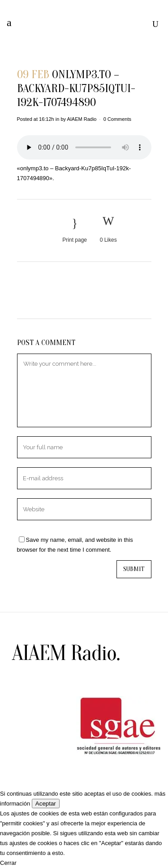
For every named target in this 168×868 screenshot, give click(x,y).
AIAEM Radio (82, 119)
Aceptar (46, 804)
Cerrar (8, 863)
